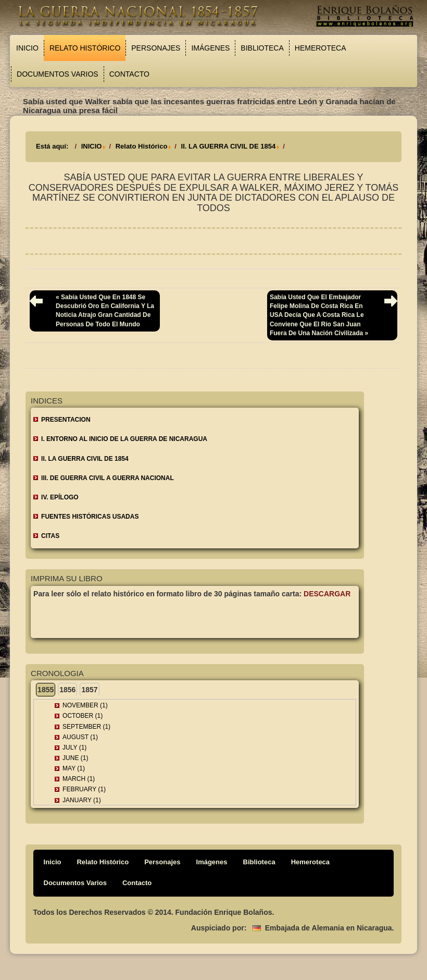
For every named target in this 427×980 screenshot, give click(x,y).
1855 (46, 690)
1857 (89, 690)
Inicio (27, 48)
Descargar (327, 594)
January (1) (82, 800)
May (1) (74, 768)
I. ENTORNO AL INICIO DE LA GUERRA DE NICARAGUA (124, 439)
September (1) (86, 727)
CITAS (50, 536)
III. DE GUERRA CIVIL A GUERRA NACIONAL (108, 478)
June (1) (75, 758)
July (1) (74, 748)
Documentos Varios (58, 74)
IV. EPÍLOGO (60, 497)
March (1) (79, 779)
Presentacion (66, 420)
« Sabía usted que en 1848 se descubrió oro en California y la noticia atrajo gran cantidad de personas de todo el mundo (105, 310)
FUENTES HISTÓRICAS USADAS (90, 517)
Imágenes (210, 48)
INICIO (92, 146)
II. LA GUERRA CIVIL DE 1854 (229, 146)
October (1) (83, 716)
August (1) (80, 737)
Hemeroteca (321, 48)
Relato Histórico (85, 48)
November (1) (85, 705)
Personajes (156, 48)
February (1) (84, 789)
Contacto (129, 74)
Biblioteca (262, 48)
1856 (67, 690)
